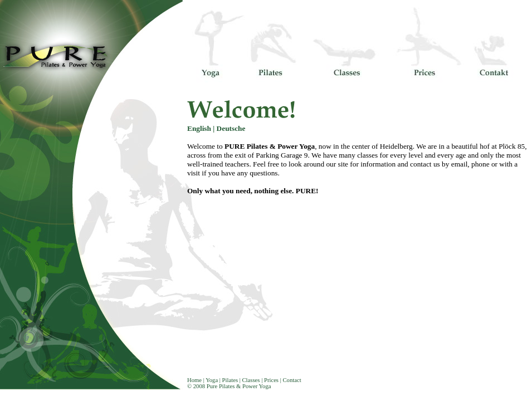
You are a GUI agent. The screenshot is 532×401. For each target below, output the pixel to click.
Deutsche (231, 128)
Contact (292, 380)
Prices (270, 380)
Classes (251, 380)
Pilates (229, 380)
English (199, 128)
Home (194, 380)
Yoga (212, 380)
